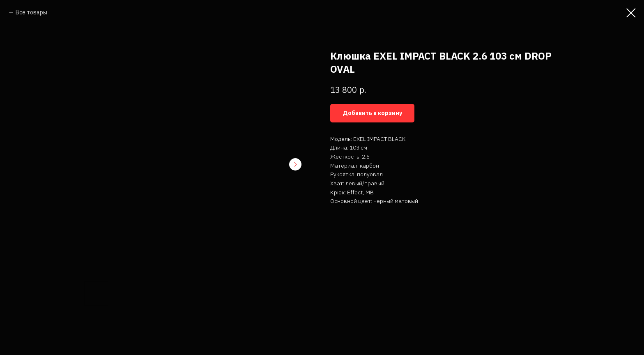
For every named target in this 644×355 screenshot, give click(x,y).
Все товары (31, 12)
